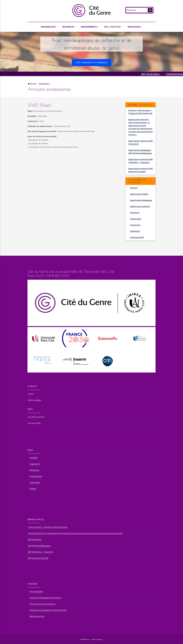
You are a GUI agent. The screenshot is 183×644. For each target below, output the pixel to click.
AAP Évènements (35, 540)
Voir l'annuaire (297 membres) (91, 63)
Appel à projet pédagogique (141, 200)
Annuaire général (36, 592)
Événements (135, 225)
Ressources (134, 27)
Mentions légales (35, 400)
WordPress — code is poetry (91, 639)
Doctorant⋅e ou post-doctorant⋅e (48, 111)
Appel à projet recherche (140, 206)
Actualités (34, 458)
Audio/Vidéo (35, 483)
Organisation (48, 27)
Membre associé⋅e (37, 616)
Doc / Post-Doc (112, 27)
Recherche (68, 27)
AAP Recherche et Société (38, 558)
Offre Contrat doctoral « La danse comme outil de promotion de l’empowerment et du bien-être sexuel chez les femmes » (75, 533)
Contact (33, 489)
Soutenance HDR (137, 237)
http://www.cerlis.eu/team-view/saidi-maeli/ (76, 131)
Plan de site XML (34, 423)
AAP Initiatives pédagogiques (39, 546)
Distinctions (135, 213)
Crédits (31, 394)
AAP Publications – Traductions (41, 552)
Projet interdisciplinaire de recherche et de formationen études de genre (92, 44)
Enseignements (89, 27)
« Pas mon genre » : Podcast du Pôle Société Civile (48, 527)
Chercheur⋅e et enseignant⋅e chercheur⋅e (46, 598)
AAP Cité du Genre (161, 74)
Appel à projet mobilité (139, 194)
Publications (135, 231)
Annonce (134, 188)
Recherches (34, 470)
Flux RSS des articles (36, 417)
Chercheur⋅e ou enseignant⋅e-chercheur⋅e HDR (48, 610)
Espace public (136, 219)
